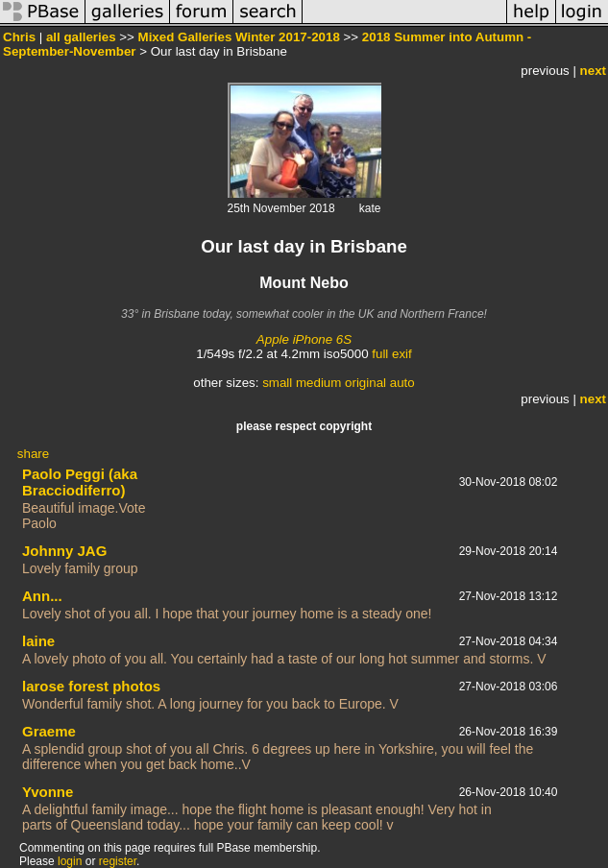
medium (318, 383)
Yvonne (48, 792)
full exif (391, 354)
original (365, 383)
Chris (19, 37)
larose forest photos (91, 686)
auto (402, 383)
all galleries (81, 37)
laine (38, 641)
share (33, 454)
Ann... (42, 596)
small (277, 383)
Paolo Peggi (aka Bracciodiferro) (80, 482)
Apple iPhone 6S (304, 339)
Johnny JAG (64, 551)
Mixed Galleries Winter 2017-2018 (239, 37)
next (593, 71)
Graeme (49, 731)
